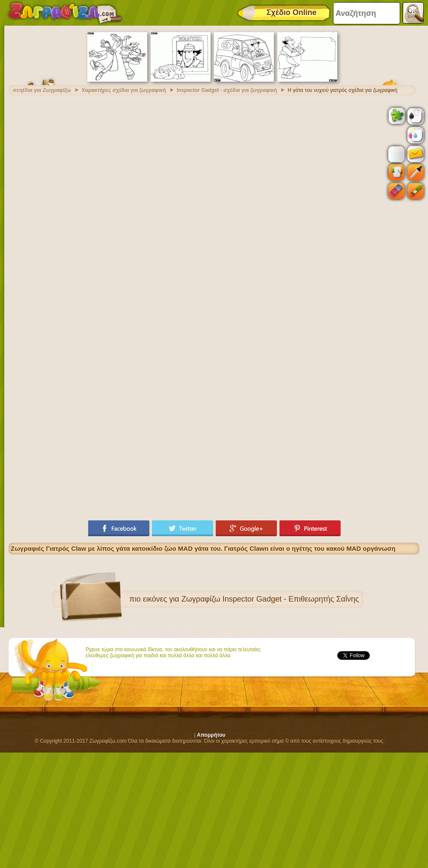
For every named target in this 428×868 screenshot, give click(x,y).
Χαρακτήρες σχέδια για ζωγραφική (124, 90)
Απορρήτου (211, 735)
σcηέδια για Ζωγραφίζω (42, 90)
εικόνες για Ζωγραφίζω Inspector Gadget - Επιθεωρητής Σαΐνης (251, 599)
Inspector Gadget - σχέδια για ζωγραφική (227, 90)
